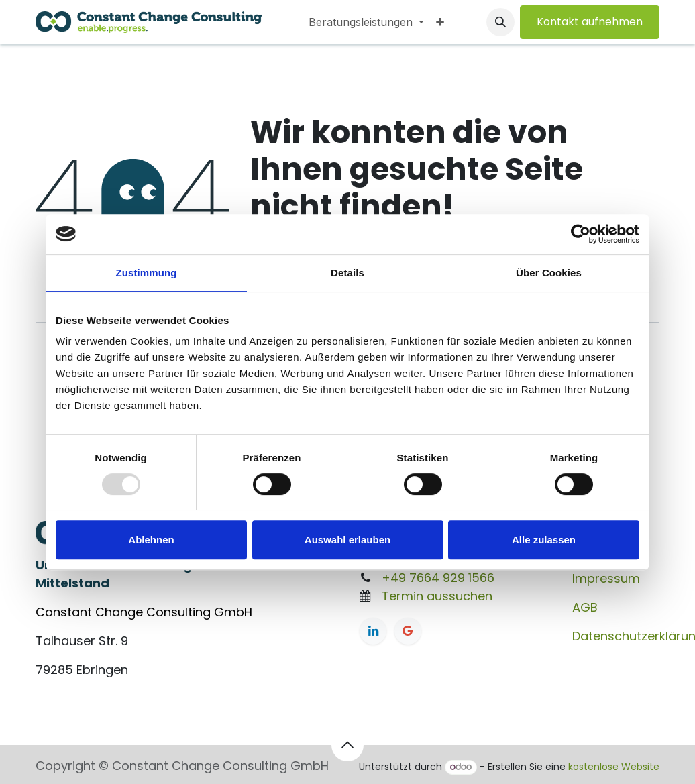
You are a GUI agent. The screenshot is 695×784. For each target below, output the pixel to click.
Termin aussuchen (437, 596)
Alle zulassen (544, 540)
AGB (585, 607)
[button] (500, 22)
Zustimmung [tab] (147, 273)
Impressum (606, 578)
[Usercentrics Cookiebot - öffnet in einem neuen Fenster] (581, 234)
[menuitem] (366, 22)
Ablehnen (151, 540)
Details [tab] (347, 273)
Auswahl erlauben (347, 540)
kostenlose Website (614, 767)
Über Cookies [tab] (549, 273)
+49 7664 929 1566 (438, 578)
